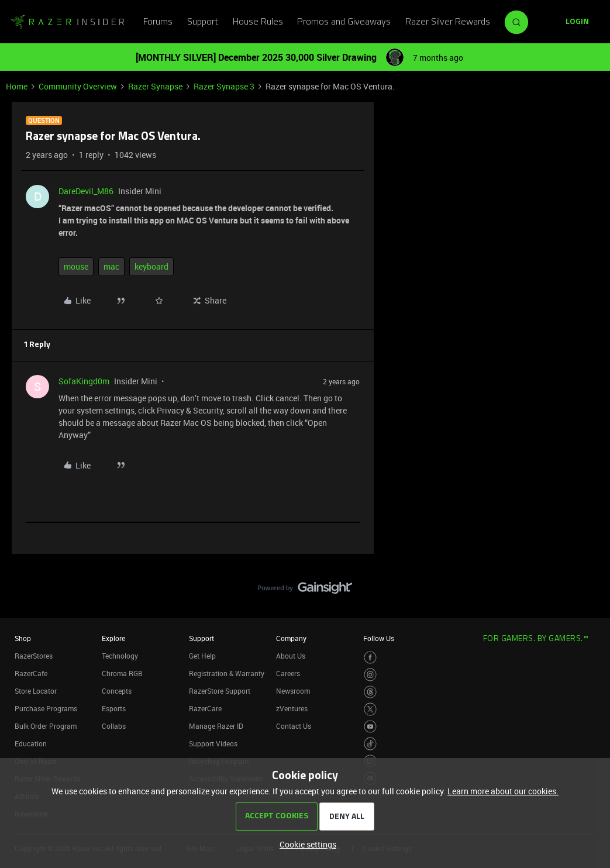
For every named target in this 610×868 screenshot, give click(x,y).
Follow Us (379, 638)
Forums (158, 22)
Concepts (117, 691)
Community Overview (78, 86)
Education (31, 743)
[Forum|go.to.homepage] (67, 22)
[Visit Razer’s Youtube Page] (371, 727)
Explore (113, 638)
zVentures (292, 708)
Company (291, 638)
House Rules (258, 22)
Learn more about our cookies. (503, 791)
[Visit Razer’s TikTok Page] (371, 744)
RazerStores (34, 656)
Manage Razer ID (216, 726)
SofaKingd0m (84, 381)
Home (17, 86)
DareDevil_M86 (86, 191)
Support (203, 22)
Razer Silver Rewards (448, 22)
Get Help (202, 656)
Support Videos (213, 743)
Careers (288, 673)
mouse (76, 266)
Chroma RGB (122, 673)
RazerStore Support (220, 691)
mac (111, 266)
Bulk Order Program (46, 726)
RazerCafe (31, 673)
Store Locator (36, 691)
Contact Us (294, 726)
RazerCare (205, 708)
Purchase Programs (46, 708)
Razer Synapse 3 (224, 86)
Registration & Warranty (227, 673)
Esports (114, 708)
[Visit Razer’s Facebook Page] (371, 658)
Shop (23, 638)
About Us (291, 656)
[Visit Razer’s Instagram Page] (371, 675)
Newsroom (293, 691)
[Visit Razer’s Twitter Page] (371, 709)
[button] (577, 22)
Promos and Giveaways (344, 22)
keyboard (151, 266)
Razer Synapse (155, 86)
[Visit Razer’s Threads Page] (371, 692)
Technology (120, 656)
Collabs (114, 726)
